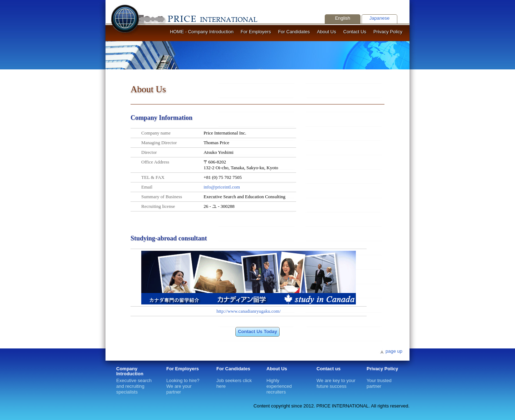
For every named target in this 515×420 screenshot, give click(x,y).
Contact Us (355, 32)
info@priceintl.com (222, 187)
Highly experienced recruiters (279, 380)
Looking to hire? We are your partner (183, 380)
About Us (326, 32)
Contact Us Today (257, 331)
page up (394, 351)
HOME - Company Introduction (202, 32)
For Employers (256, 32)
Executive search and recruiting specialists (136, 383)
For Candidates (294, 32)
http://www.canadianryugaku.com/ (249, 311)
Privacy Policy (388, 32)
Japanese (379, 18)
